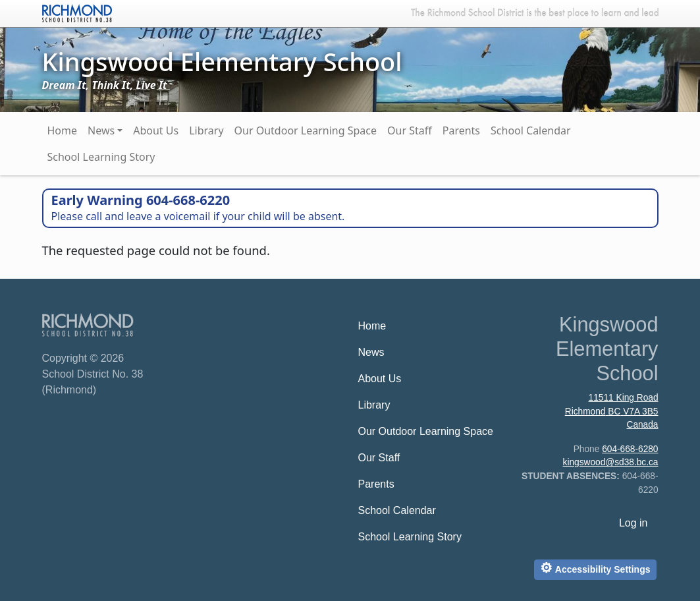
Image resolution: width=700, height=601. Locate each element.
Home (63, 130)
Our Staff (410, 130)
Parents (461, 130)
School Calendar (531, 130)
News (101, 130)
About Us (156, 130)
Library (206, 130)
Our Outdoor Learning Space (306, 130)
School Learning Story (101, 157)
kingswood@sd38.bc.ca (611, 462)
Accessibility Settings (595, 568)
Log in (633, 523)
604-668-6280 (630, 449)
